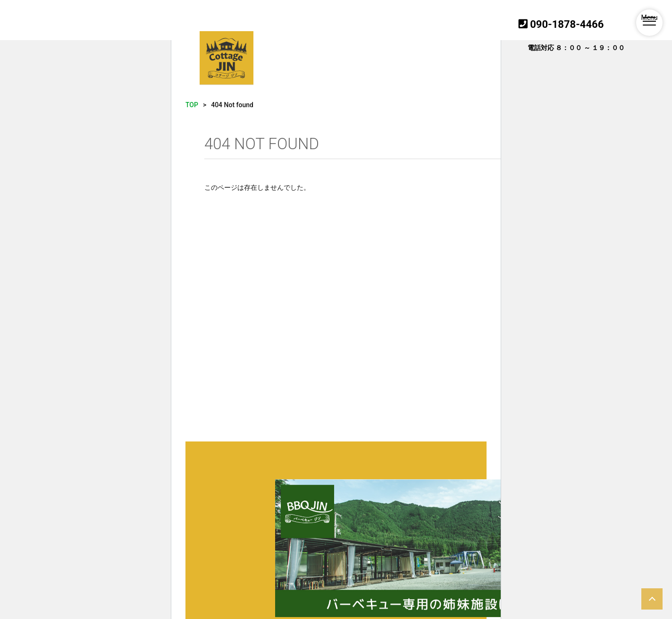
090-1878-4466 (561, 24)
